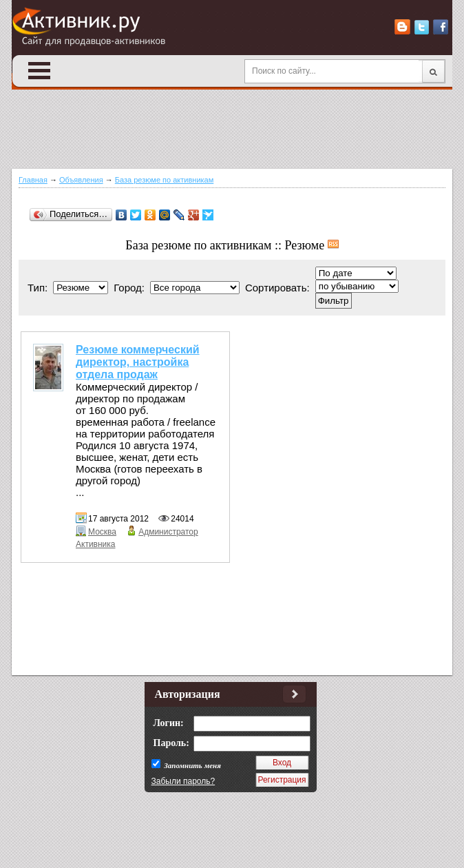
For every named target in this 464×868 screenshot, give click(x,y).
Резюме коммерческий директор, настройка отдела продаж (138, 362)
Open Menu (39, 71)
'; (357, 286)
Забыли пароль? (183, 781)
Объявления (81, 180)
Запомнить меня (192, 765)
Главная (33, 180)
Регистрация (282, 780)
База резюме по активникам (165, 180)
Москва (102, 532)
